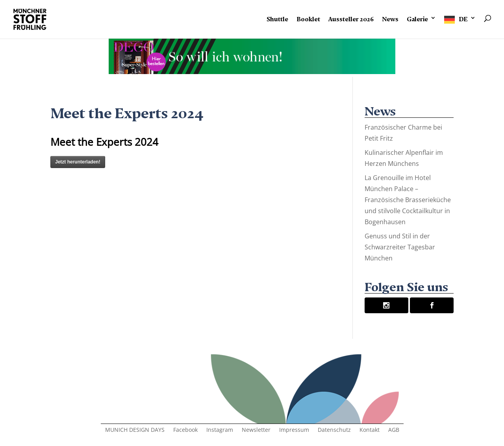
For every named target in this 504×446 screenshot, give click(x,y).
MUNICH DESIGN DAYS (135, 430)
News (390, 18)
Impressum (294, 430)
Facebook (185, 430)
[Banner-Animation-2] (252, 71)
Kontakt (370, 430)
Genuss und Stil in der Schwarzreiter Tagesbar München (400, 247)
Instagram (220, 430)
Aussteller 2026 (351, 18)
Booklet (308, 18)
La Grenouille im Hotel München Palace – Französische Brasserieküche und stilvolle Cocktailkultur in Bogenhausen (408, 200)
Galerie (417, 18)
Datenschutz (334, 430)
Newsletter (256, 430)
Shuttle (277, 18)
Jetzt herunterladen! (78, 162)
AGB (394, 430)
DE (463, 18)
